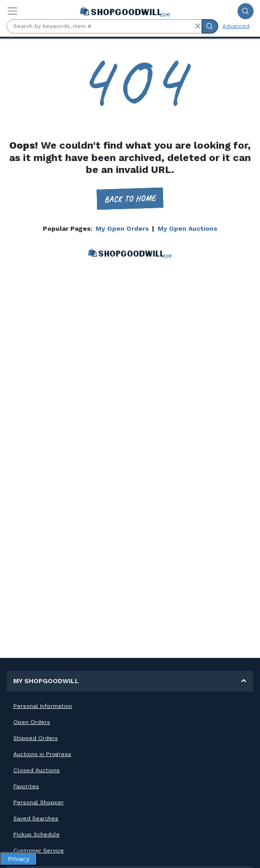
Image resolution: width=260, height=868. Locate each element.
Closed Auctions (37, 770)
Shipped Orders (36, 738)
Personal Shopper (39, 802)
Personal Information (43, 706)
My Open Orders (122, 228)
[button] (198, 26)
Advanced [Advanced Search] (236, 26)
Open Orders (32, 722)
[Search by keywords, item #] (104, 26)
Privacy (19, 859)
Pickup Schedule (37, 835)
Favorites (26, 786)
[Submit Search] (246, 11)
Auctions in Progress (42, 754)
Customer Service (39, 851)
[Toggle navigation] (12, 11)
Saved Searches (36, 818)
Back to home (130, 198)
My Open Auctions (187, 228)
